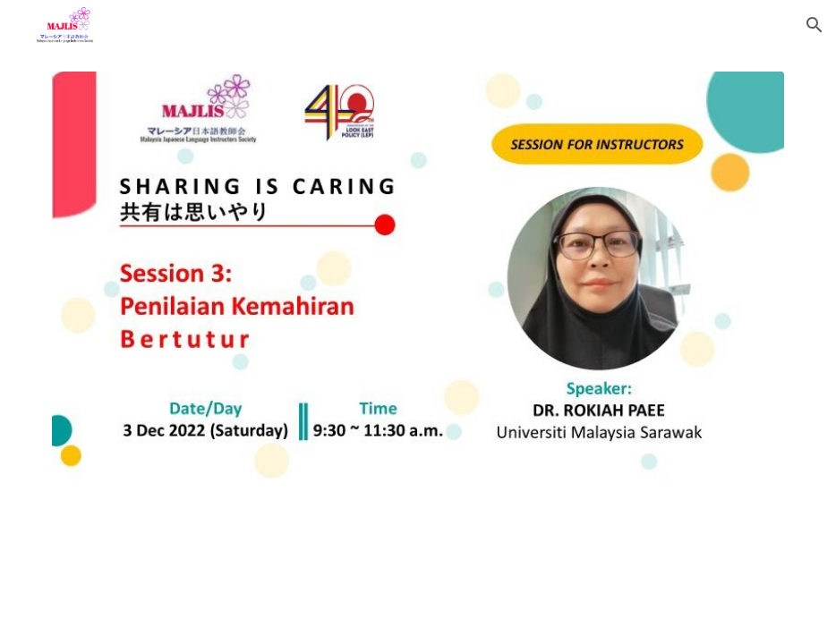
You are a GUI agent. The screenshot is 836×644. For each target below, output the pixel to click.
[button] (815, 25)
